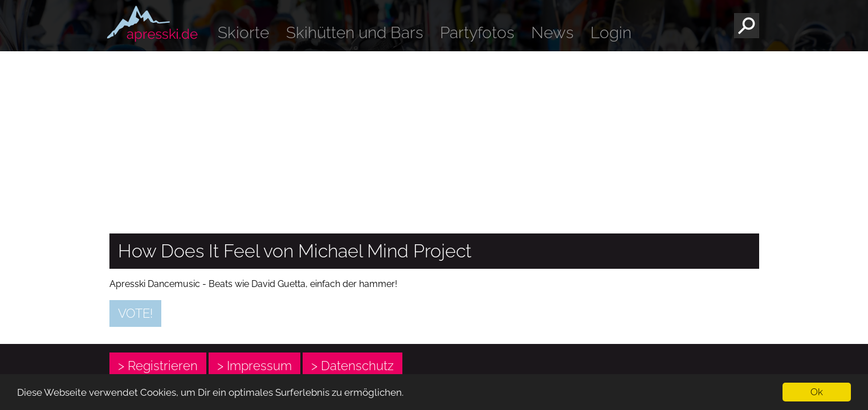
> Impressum (254, 366)
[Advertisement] (434, 137)
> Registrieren (158, 366)
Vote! (135, 313)
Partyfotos (477, 33)
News (552, 33)
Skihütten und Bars (354, 33)
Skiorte (243, 33)
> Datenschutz (353, 366)
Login (611, 33)
